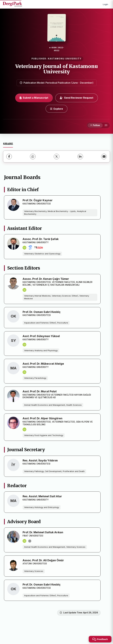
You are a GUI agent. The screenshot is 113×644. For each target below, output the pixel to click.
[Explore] (56, 109)
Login (105, 4)
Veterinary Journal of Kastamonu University (57, 69)
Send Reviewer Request (77, 98)
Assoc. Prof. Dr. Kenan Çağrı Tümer (46, 279)
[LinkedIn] (80, 157)
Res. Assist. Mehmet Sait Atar (42, 496)
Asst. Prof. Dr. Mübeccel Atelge (43, 364)
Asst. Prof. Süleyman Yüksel (41, 336)
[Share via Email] (104, 157)
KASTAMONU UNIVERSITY (65, 59)
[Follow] (95, 125)
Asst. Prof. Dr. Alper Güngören (43, 418)
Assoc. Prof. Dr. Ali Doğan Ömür (43, 560)
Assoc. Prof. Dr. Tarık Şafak (41, 239)
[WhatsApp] (33, 157)
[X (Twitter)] (57, 157)
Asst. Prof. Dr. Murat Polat (40, 391)
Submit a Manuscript (34, 98)
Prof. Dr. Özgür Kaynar (38, 200)
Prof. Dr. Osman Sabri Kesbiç (42, 312)
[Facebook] (9, 157)
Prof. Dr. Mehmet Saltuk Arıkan (43, 532)
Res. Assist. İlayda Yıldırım (40, 460)
